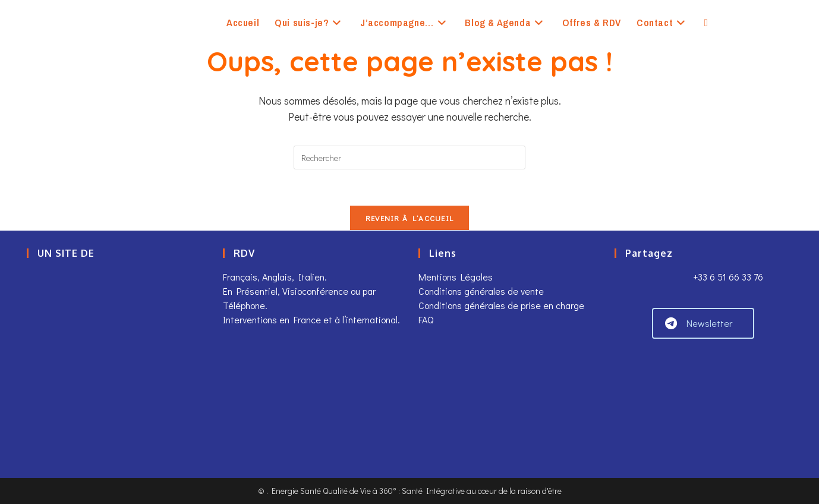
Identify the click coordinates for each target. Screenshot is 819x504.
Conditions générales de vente (481, 291)
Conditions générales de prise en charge (501, 305)
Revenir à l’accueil (410, 218)
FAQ (426, 319)
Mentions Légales (456, 277)
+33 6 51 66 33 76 (727, 277)
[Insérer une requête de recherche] (409, 157)
